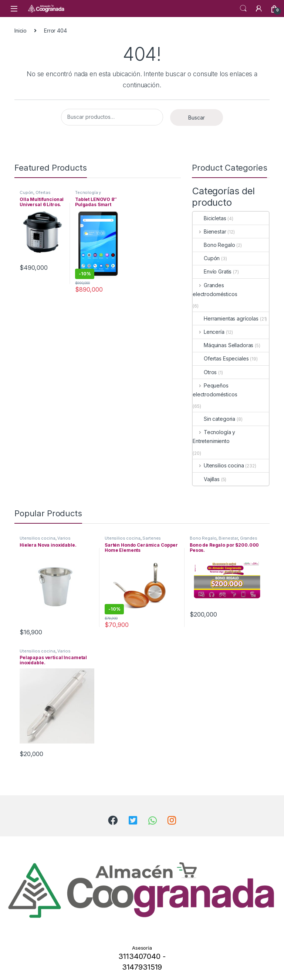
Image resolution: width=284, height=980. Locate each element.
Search (243, 9)
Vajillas (206, 479)
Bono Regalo (214, 245)
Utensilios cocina (218, 465)
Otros (205, 372)
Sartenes (152, 538)
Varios (64, 538)
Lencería (209, 332)
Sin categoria (214, 419)
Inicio (21, 31)
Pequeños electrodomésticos (215, 390)
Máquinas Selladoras (223, 345)
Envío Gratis (212, 271)
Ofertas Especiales (35, 195)
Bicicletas (209, 218)
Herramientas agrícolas (226, 318)
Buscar (197, 118)
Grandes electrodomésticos (215, 290)
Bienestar (209, 231)
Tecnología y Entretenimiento (91, 195)
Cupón (26, 192)
